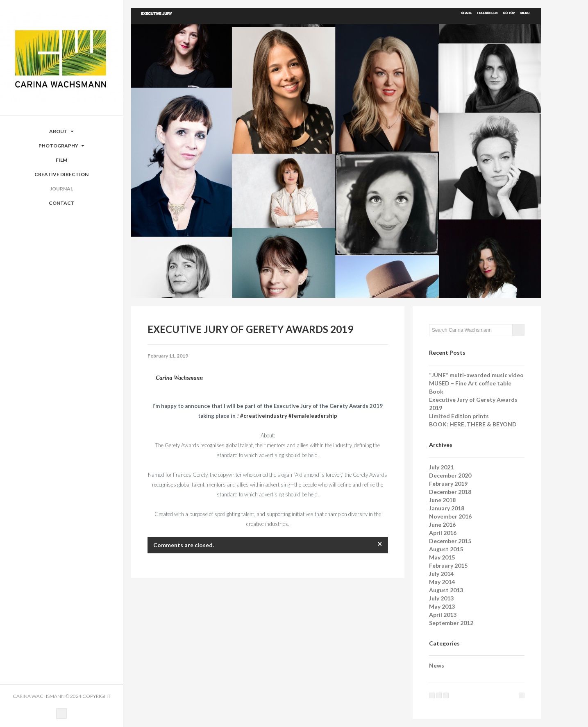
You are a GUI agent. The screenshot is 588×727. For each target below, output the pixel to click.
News (437, 665)
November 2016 (450, 516)
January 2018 (447, 508)
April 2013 (443, 615)
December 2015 (450, 541)
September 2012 (451, 623)
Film (61, 160)
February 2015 (448, 565)
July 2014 (441, 574)
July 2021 (441, 467)
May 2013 (442, 606)
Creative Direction (61, 174)
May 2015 (442, 557)
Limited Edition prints (459, 416)
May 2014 (442, 582)
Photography (61, 146)
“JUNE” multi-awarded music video (476, 375)
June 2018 (442, 500)
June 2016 (442, 524)
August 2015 (446, 549)
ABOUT (61, 131)
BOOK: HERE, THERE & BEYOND (473, 424)
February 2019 (448, 484)
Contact (62, 203)
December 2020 (450, 475)
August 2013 (446, 590)
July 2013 (441, 598)
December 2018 (450, 492)
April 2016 (443, 533)
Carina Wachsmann (179, 378)
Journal (61, 189)
